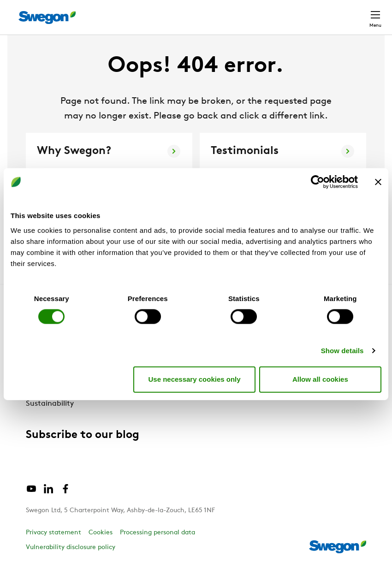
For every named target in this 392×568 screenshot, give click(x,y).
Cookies (101, 533)
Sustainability (50, 404)
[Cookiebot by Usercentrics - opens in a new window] (318, 182)
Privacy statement (53, 533)
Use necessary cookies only (194, 379)
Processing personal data (157, 533)
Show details (342, 350)
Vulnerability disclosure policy (71, 547)
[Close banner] (378, 182)
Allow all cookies (320, 379)
